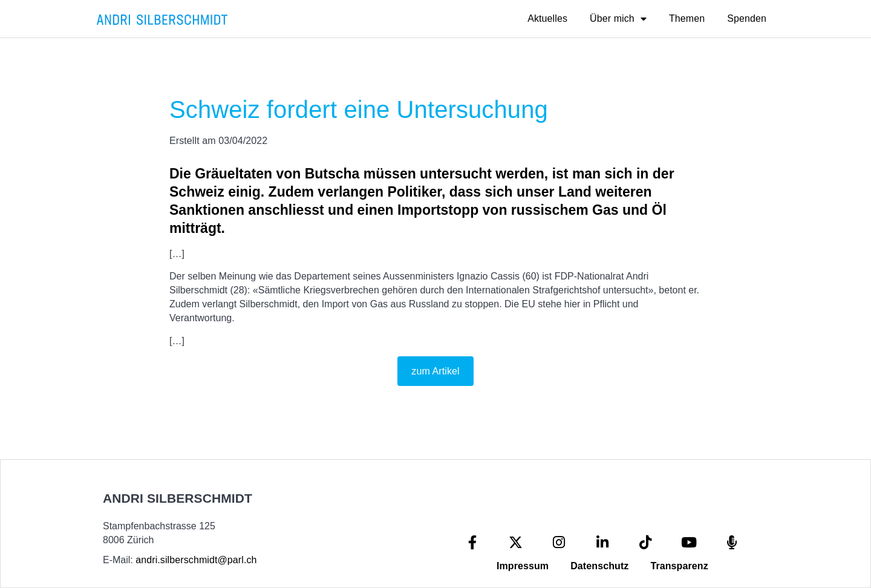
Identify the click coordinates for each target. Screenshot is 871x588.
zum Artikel (435, 371)
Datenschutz (599, 566)
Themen (687, 18)
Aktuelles (547, 18)
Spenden (747, 18)
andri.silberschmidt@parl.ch (196, 560)
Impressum (523, 566)
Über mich (618, 19)
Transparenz (679, 566)
